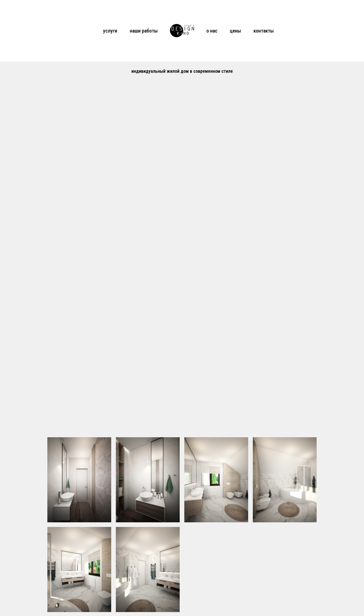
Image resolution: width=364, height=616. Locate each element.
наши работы (144, 31)
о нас (212, 31)
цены (235, 31)
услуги (110, 31)
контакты (264, 31)
